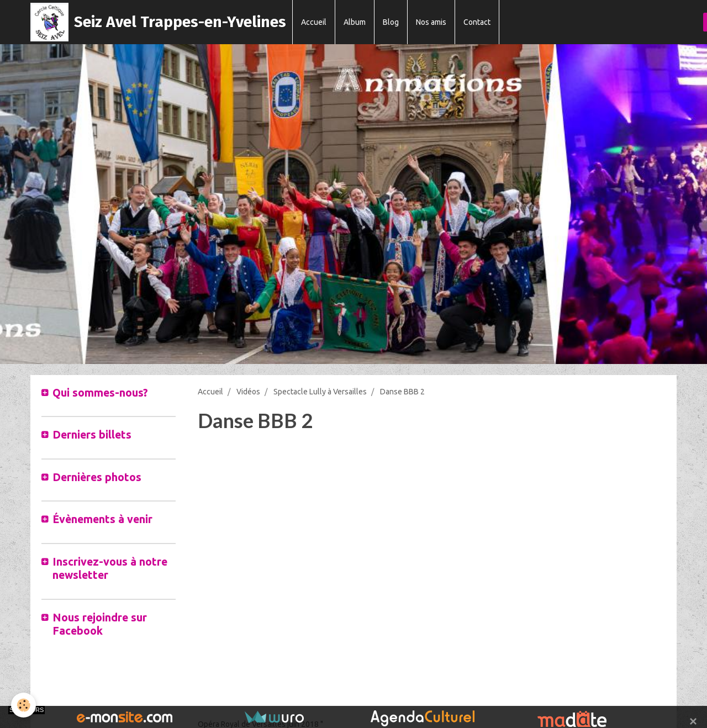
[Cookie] (23, 705)
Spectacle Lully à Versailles (320, 392)
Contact (477, 22)
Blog (391, 22)
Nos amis (431, 22)
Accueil (314, 22)
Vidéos (248, 392)
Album (355, 22)
